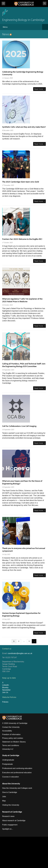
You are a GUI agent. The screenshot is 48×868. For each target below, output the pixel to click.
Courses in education (11, 777)
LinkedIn (6, 685)
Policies (5, 702)
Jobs (4, 797)
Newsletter (6, 690)
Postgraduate (7, 764)
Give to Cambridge (10, 792)
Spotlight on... (8, 829)
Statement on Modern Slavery (14, 742)
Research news (8, 816)
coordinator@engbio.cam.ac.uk (20, 653)
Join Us (5, 692)
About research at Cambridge (14, 821)
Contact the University (11, 727)
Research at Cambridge (12, 812)
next (33, 641)
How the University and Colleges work (17, 788)
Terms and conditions (11, 745)
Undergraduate (8, 760)
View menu (3, 3)
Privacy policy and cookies (13, 738)
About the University (11, 784)
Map (4, 801)
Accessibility (7, 731)
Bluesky (5, 687)
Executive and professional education (17, 773)
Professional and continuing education (17, 768)
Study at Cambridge (11, 755)
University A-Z (8, 749)
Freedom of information (11, 734)
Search (45, 3)
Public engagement (10, 825)
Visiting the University (11, 805)
